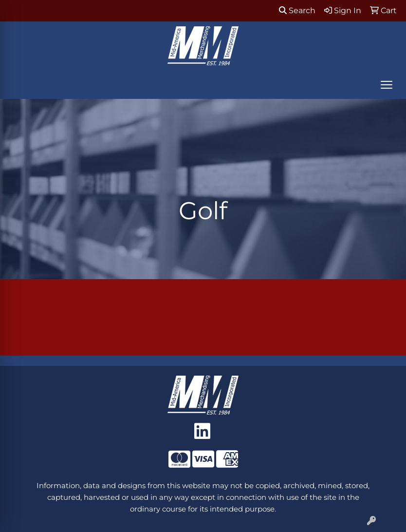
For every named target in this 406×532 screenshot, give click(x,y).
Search (297, 10)
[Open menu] (387, 85)
